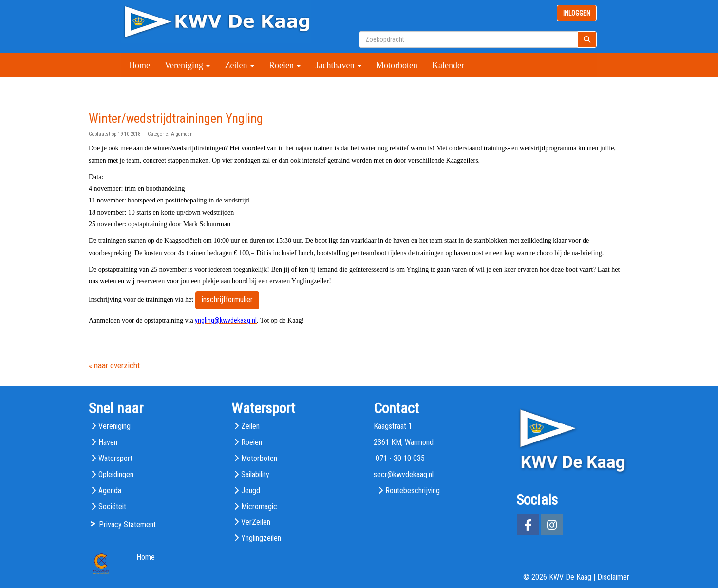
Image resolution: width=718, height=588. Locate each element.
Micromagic (259, 506)
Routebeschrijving (413, 490)
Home (139, 65)
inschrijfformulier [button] (227, 300)
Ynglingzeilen (261, 538)
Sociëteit (112, 506)
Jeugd (251, 490)
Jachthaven (338, 65)
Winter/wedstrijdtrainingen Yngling (176, 118)
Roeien (285, 65)
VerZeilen (256, 522)
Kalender (448, 65)
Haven (108, 442)
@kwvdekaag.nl (404, 474)
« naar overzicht (114, 365)
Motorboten (397, 65)
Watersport (115, 458)
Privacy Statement (127, 524)
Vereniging (187, 65)
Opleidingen (116, 474)
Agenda (110, 490)
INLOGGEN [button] (577, 13)
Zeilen (239, 65)
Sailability (255, 474)
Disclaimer (613, 577)
